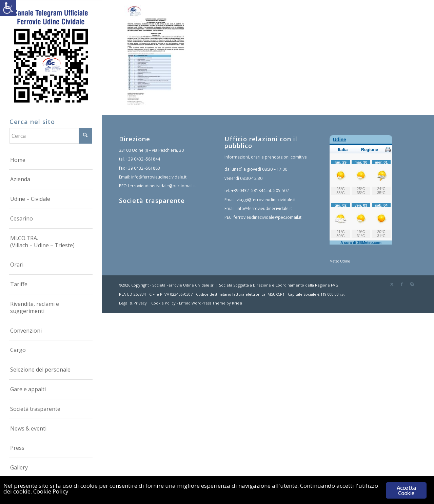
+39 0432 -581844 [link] (143, 159)
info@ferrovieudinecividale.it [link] (159, 177)
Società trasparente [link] (152, 201)
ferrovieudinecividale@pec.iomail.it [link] (162, 186)
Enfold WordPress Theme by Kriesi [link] (211, 303)
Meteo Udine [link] (340, 261)
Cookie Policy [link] (163, 303)
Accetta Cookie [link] (406, 490)
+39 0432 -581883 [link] (143, 168)
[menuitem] (51, 160)
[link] (8, 8)
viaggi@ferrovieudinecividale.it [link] (266, 200)
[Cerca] (51, 136)
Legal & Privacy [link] (133, 303)
